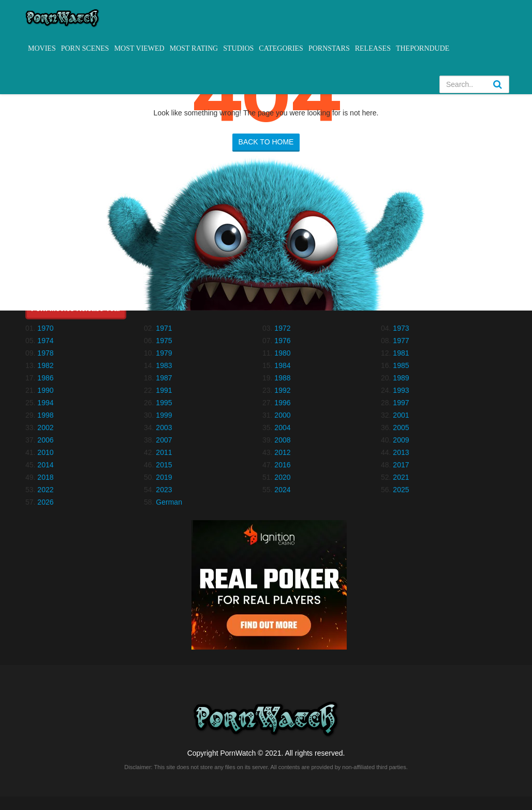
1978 (45, 353)
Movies (42, 48)
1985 (401, 365)
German (169, 502)
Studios (238, 48)
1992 (282, 390)
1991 (164, 390)
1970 (45, 328)
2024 (282, 490)
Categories (281, 48)
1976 (282, 341)
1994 (45, 403)
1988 (282, 378)
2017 (401, 465)
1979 (164, 353)
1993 (401, 390)
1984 (282, 365)
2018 (45, 477)
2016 (282, 465)
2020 (282, 477)
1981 (401, 353)
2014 (45, 465)
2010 (45, 452)
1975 (164, 341)
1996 (282, 403)
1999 (164, 415)
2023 (164, 490)
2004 (282, 428)
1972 (282, 328)
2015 (164, 465)
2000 (282, 415)
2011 (164, 452)
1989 (401, 378)
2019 (164, 477)
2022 (45, 490)
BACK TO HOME (266, 142)
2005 (401, 428)
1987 (164, 378)
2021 (401, 477)
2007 (164, 440)
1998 (45, 415)
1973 (401, 328)
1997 (401, 403)
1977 (401, 341)
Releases (373, 48)
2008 (282, 440)
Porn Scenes (85, 48)
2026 (45, 502)
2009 (401, 440)
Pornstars (329, 48)
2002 (45, 428)
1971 (164, 328)
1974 (45, 341)
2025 (401, 490)
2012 (282, 452)
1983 (164, 365)
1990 (45, 390)
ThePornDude (423, 48)
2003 (164, 428)
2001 (401, 415)
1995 (164, 403)
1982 (45, 365)
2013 (401, 452)
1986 (45, 378)
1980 (282, 353)
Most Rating (194, 48)
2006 (45, 440)
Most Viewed (139, 48)
